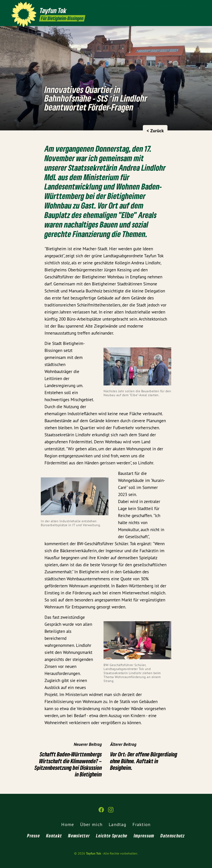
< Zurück (155, 131)
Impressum (144, 836)
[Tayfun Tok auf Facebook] (192, 6)
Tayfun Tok (93, 853)
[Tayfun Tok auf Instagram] (199, 6)
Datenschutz (173, 836)
